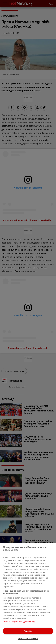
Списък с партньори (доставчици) (19, 622)
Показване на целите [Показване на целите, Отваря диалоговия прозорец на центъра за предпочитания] (28, 639)
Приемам (28, 631)
